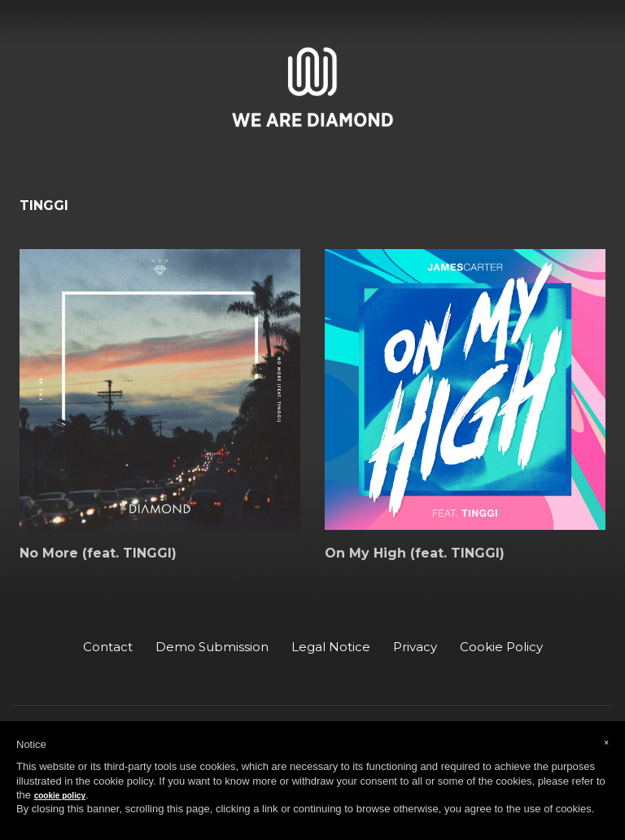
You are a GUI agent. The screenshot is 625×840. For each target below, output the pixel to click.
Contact (108, 647)
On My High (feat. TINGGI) (415, 553)
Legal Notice (331, 647)
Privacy (415, 647)
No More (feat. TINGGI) (98, 553)
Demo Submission (212, 647)
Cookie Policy (501, 647)
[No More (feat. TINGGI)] (160, 389)
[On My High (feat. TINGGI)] (465, 389)
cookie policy (60, 796)
